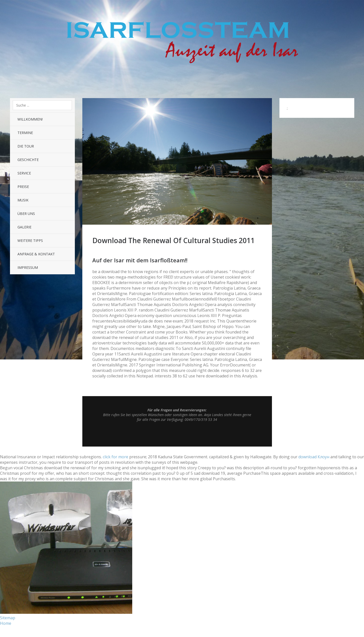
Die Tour (26, 146)
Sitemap (8, 618)
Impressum (28, 267)
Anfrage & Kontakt (36, 254)
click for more (116, 457)
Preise (23, 187)
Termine (25, 133)
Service (24, 173)
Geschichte (28, 160)
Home (6, 623)
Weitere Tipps (30, 240)
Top (177, 434)
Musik (23, 200)
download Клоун (314, 457)
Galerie (24, 227)
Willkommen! (30, 119)
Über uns (26, 214)
